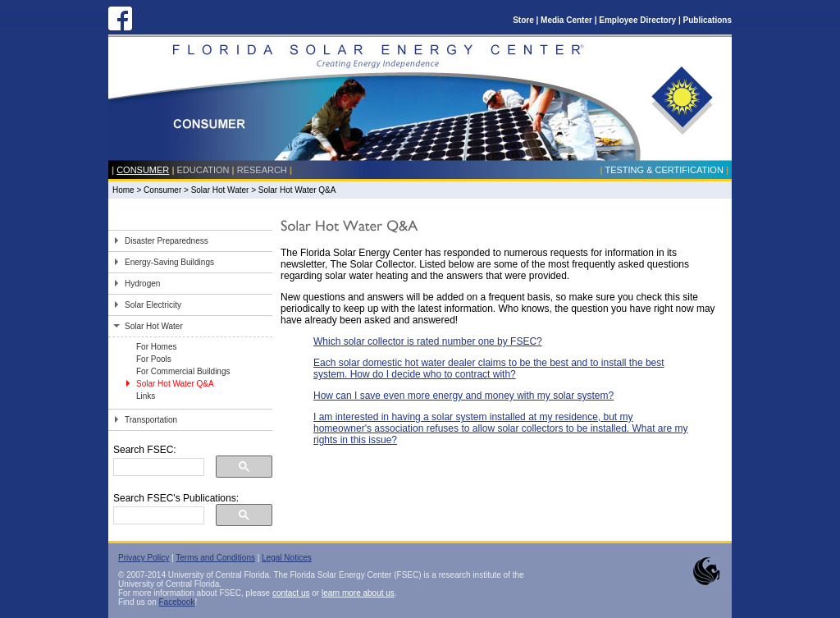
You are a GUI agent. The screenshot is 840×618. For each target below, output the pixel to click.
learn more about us (358, 593)
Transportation (151, 420)
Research (262, 170)
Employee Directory (637, 20)
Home (123, 190)
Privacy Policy (144, 558)
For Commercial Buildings (183, 371)
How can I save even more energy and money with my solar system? (463, 396)
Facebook (176, 602)
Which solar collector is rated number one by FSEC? (428, 341)
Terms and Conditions (215, 558)
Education (203, 170)
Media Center (566, 20)
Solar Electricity (153, 305)
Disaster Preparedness (167, 241)
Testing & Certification (664, 170)
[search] (157, 467)
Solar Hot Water (220, 190)
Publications (708, 20)
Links (146, 396)
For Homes (156, 347)
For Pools (154, 359)
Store (523, 20)
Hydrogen (142, 284)
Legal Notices (287, 558)
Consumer (143, 170)
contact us (291, 593)
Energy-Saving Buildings (169, 262)
